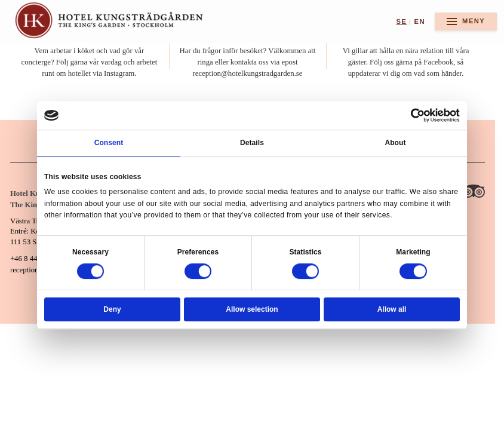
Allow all (392, 309)
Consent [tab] (109, 143)
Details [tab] (252, 143)
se (401, 21)
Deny (112, 309)
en (420, 21)
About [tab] (395, 143)
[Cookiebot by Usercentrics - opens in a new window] (418, 115)
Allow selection (252, 309)
